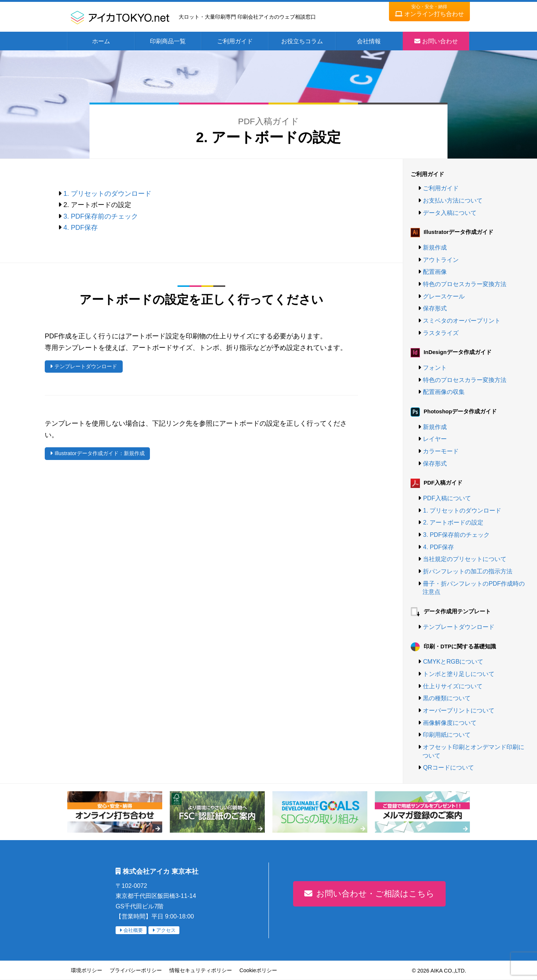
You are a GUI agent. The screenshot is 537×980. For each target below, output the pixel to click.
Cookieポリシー (258, 970)
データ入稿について (450, 213)
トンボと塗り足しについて (459, 674)
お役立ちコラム (302, 41)
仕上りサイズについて (453, 686)
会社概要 (133, 930)
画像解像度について (450, 723)
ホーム (101, 41)
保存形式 (435, 308)
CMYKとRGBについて (453, 661)
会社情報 (369, 41)
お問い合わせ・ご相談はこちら (375, 894)
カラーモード (441, 451)
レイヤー (435, 439)
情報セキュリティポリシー (201, 970)
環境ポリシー (87, 970)
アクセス (166, 930)
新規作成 (435, 247)
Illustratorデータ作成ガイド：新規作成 (99, 453)
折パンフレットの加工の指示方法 (468, 571)
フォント (435, 367)
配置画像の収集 (444, 392)
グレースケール (444, 296)
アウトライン (441, 260)
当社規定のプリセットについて (465, 559)
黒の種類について (447, 698)
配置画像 (435, 272)
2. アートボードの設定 (453, 522)
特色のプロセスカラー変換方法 (465, 284)
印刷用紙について (447, 735)
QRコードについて (448, 767)
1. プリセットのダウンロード (107, 194)
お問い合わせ (440, 41)
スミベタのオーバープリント (462, 320)
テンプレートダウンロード (86, 366)
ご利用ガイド (235, 41)
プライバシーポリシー (136, 970)
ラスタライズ (441, 333)
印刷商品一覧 (168, 41)
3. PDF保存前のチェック (101, 216)
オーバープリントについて (459, 710)
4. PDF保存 (81, 228)
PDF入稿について (447, 498)
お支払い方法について (453, 200)
